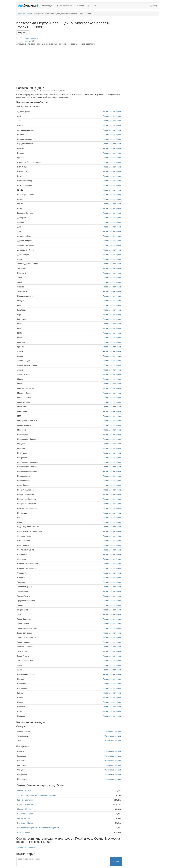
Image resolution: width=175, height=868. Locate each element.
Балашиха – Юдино (25, 814)
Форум (81, 6)
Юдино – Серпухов (25, 800)
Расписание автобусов (112, 111)
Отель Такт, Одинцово (27, 847)
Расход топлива (65, 6)
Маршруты (48, 6)
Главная (22, 14)
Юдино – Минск (24, 832)
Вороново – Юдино (25, 823)
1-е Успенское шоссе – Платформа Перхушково (37, 795)
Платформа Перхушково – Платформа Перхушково (38, 828)
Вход (154, 6)
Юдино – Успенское (25, 805)
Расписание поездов (113, 731)
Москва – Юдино (24, 791)
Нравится (23, 33)
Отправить (116, 862)
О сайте (92, 6)
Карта (29, 14)
